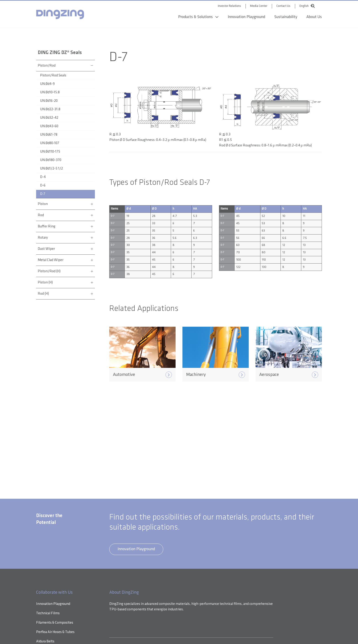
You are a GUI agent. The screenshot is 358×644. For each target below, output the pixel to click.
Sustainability (286, 18)
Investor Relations (229, 6)
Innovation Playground (246, 18)
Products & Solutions (195, 18)
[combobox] (305, 5)
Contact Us (283, 6)
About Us (314, 18)
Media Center (259, 6)
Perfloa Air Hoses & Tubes (55, 632)
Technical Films (48, 613)
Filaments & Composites (55, 623)
